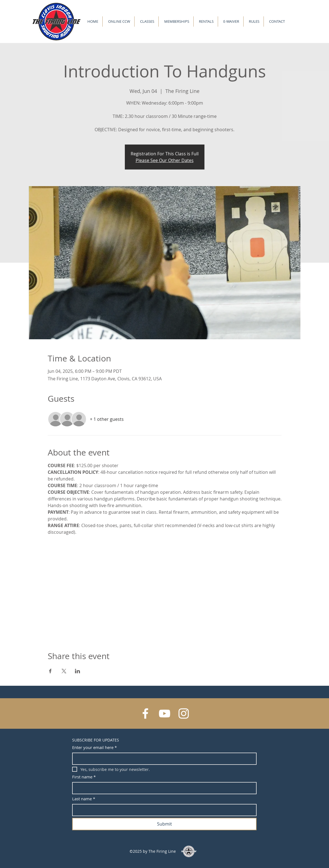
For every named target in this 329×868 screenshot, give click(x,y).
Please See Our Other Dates (165, 160)
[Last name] (163, 810)
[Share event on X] (64, 671)
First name (84, 777)
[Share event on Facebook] (50, 671)
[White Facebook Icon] (145, 713)
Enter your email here (94, 747)
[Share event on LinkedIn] (78, 671)
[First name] (163, 788)
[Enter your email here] (163, 759)
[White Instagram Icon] (184, 713)
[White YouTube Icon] (164, 713)
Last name (84, 799)
